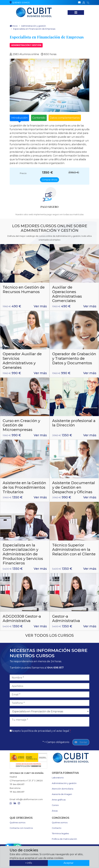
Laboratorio (58, 778)
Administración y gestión (26, 45)
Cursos (55, 805)
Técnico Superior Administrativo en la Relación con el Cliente (74, 550)
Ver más (40, 306)
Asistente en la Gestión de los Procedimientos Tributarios (24, 487)
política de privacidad (37, 731)
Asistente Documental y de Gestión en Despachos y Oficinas (74, 487)
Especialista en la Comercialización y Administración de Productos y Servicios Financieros (23, 554)
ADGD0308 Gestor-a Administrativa (22, 619)
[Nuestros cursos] (76, 13)
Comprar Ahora (49, 180)
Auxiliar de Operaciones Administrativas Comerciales (67, 294)
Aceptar (69, 863)
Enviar (81, 742)
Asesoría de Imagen (62, 794)
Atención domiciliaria (63, 789)
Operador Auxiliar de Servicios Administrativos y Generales (22, 361)
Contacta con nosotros (21, 828)
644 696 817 (55, 668)
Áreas (55, 811)
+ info (29, 863)
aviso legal (63, 731)
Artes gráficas (59, 800)
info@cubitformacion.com (29, 799)
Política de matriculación (64, 839)
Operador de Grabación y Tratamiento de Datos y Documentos (74, 358)
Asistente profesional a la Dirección (74, 423)
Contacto (57, 828)
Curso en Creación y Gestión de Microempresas (21, 425)
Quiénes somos (17, 823)
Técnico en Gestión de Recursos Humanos (24, 289)
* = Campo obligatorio (56, 742)
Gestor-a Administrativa (66, 619)
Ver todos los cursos (49, 635)
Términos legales (60, 833)
